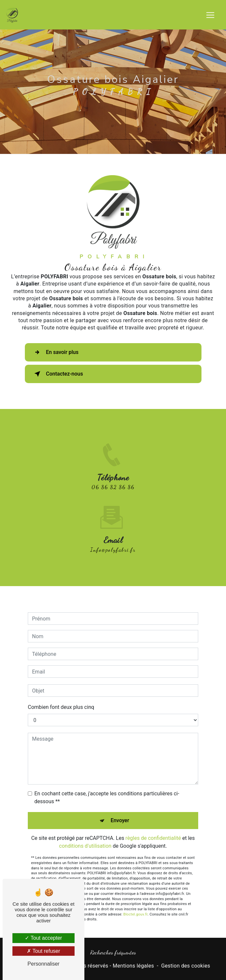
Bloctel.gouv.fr (135, 905)
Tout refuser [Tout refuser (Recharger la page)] (43, 951)
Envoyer (120, 811)
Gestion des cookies (186, 966)
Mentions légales (133, 966)
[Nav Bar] (210, 15)
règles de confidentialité (153, 829)
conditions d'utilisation (85, 836)
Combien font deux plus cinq (61, 698)
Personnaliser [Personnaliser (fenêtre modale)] (43, 964)
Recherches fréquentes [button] (113, 952)
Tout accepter (43, 938)
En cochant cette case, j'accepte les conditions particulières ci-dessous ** (107, 788)
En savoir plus (55, 352)
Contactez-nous (57, 374)
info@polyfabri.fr (113, 540)
